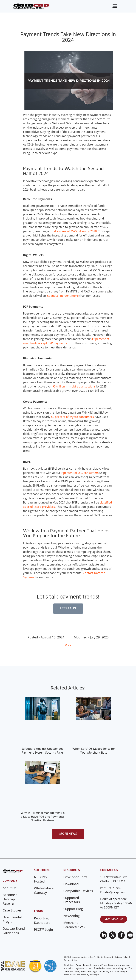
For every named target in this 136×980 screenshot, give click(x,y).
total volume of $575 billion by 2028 (73, 231)
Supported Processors (72, 900)
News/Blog (72, 916)
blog (68, 644)
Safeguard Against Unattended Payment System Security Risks (42, 751)
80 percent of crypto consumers (72, 417)
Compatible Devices (78, 891)
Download (71, 884)
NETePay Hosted (41, 879)
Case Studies (12, 910)
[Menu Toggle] (115, 6)
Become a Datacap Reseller (10, 899)
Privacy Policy (122, 957)
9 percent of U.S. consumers (80, 473)
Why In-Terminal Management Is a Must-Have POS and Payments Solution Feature (42, 817)
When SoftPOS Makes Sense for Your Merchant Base (94, 751)
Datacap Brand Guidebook (14, 931)
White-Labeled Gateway (45, 890)
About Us (9, 888)
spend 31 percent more (63, 296)
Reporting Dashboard (42, 920)
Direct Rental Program (12, 919)
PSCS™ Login (43, 929)
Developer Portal (76, 877)
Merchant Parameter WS (74, 925)
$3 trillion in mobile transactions (74, 386)
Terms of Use (71, 960)
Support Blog (73, 909)
